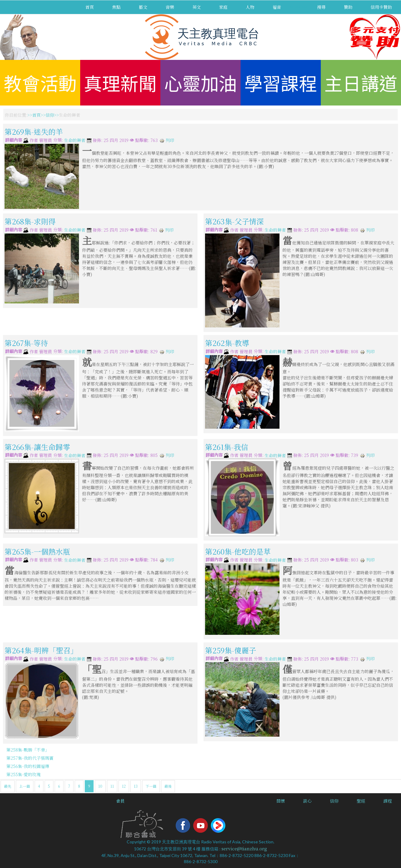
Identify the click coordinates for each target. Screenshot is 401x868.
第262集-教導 (227, 343)
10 (100, 786)
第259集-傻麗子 (231, 650)
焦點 (116, 7)
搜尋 (321, 7)
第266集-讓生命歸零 (37, 446)
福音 (277, 7)
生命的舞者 (75, 140)
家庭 (223, 7)
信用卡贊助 (381, 7)
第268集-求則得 (30, 221)
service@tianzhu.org (244, 849)
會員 (120, 801)
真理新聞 (120, 83)
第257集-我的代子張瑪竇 (30, 758)
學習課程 (281, 83)
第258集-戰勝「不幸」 (28, 750)
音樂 (170, 7)
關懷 (281, 801)
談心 (307, 801)
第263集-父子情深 (234, 221)
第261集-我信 (227, 446)
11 (112, 786)
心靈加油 (200, 83)
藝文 (143, 7)
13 (136, 786)
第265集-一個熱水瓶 (37, 551)
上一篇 (25, 786)
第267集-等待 (26, 343)
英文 (197, 7)
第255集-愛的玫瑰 (24, 774)
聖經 (361, 801)
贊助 (348, 7)
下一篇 (151, 786)
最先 (8, 786)
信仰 (50, 115)
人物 (250, 7)
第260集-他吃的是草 (238, 551)
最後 (168, 786)
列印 (167, 140)
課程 (388, 801)
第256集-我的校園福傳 (28, 766)
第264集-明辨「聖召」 (41, 650)
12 (124, 786)
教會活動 (40, 83)
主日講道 (361, 83)
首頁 (90, 7)
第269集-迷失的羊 (34, 131)
